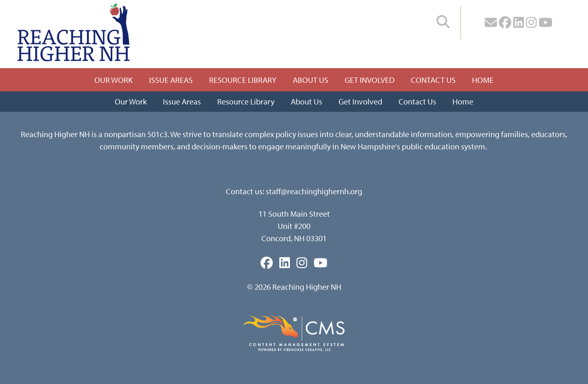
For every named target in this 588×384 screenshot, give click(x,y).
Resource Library (243, 80)
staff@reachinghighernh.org (314, 191)
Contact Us (433, 80)
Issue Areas (171, 80)
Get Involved (370, 80)
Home (483, 80)
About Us (311, 80)
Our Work (114, 80)
